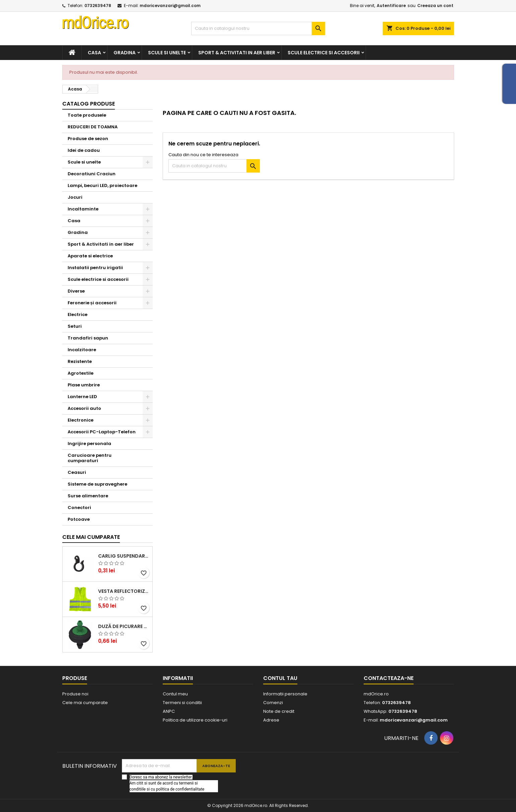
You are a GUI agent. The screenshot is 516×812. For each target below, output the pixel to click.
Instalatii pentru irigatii (95, 268)
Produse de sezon (88, 139)
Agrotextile (81, 373)
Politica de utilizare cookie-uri (195, 720)
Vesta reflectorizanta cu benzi (124, 591)
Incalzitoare (82, 350)
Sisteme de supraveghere (97, 484)
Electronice (81, 420)
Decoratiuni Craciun (92, 174)
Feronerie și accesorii (92, 303)
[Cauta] (258, 28)
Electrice (78, 315)
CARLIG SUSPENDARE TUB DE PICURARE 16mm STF (124, 556)
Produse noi (75, 694)
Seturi (75, 326)
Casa (94, 53)
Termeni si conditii (182, 703)
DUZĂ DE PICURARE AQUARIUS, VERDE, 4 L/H (124, 626)
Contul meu (175, 694)
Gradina (125, 53)
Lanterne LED (82, 397)
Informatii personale (285, 694)
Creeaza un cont (435, 6)
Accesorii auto (84, 408)
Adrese (271, 720)
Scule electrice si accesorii (324, 53)
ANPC (169, 711)
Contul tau (280, 678)
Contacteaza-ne (389, 678)
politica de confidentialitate (180, 789)
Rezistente (80, 361)
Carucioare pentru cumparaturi (90, 458)
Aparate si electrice (90, 256)
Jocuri (75, 197)
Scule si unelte (167, 53)
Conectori (79, 508)
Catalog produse (89, 104)
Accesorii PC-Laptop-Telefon (102, 432)
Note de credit (279, 711)
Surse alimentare (88, 496)
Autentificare (391, 6)
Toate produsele (87, 115)
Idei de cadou (84, 150)
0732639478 (98, 6)
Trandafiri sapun (88, 338)
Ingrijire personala (89, 444)
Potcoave (79, 519)
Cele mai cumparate (91, 537)
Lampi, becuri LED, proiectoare (102, 185)
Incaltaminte (83, 209)
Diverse (76, 291)
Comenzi (273, 703)
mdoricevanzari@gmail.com (170, 6)
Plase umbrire (84, 385)
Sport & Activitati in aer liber (237, 53)
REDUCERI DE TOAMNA (93, 127)
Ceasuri (77, 472)
